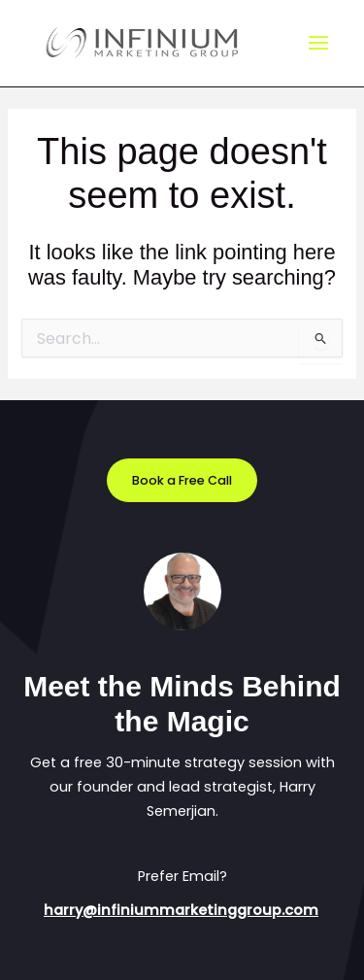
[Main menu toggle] (318, 44)
